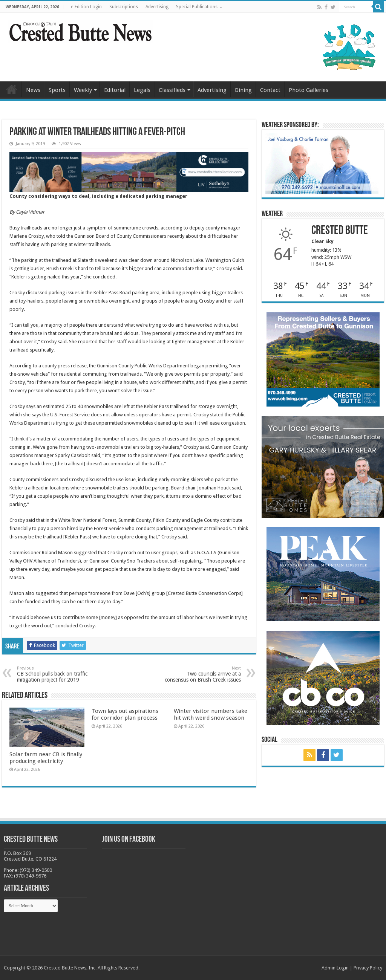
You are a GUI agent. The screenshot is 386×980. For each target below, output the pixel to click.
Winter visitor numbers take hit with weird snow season (211, 714)
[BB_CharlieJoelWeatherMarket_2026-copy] (322, 163)
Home (12, 89)
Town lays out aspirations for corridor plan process (125, 714)
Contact (270, 90)
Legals (142, 90)
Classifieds (172, 90)
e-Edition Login (86, 7)
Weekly (83, 90)
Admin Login (335, 968)
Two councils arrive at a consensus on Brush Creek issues (202, 674)
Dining (243, 90)
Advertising (157, 7)
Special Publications (197, 7)
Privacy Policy (368, 968)
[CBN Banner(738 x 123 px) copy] (129, 172)
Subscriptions (124, 7)
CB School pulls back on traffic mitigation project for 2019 (56, 674)
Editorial (115, 90)
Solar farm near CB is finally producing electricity (46, 758)
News (33, 90)
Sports (57, 90)
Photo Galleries (309, 90)
